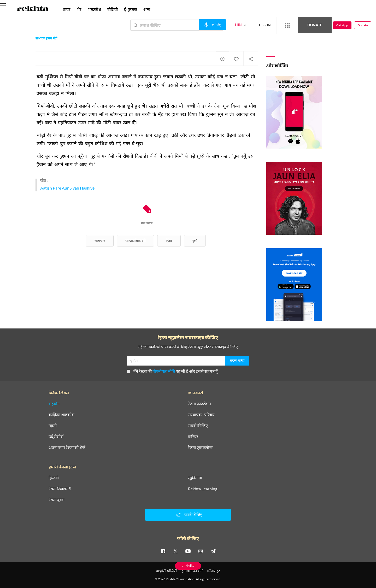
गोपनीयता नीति (164, 371)
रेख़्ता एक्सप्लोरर (200, 448)
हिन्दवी (54, 478)
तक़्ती (53, 426)
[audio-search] (212, 25)
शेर (79, 9)
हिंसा (169, 241)
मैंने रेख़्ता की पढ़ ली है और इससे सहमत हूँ (172, 371)
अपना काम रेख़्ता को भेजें (67, 448)
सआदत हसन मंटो (46, 39)
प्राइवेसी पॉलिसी (167, 571)
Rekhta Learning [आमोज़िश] (203, 489)
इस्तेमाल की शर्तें (192, 571)
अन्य (147, 9)
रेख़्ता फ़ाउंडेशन (199, 404)
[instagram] (201, 551)
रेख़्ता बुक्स (57, 500)
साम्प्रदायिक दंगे (135, 241)
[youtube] (188, 551)
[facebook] (163, 551)
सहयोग (54, 404)
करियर (193, 437)
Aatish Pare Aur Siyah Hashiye (67, 188)
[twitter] (175, 551)
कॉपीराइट (213, 571)
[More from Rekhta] (287, 25)
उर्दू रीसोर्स (56, 437)
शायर (66, 9)
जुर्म (195, 241)
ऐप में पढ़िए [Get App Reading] (188, 566)
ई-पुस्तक (131, 9)
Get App (342, 25)
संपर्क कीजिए (198, 426)
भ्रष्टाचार (100, 241)
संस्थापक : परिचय (201, 415)
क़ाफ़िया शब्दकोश (61, 415)
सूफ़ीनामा (195, 478)
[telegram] (213, 551)
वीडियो (113, 9)
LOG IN (265, 25)
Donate (315, 25)
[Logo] (33, 9)
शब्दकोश (94, 9)
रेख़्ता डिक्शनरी (60, 489)
